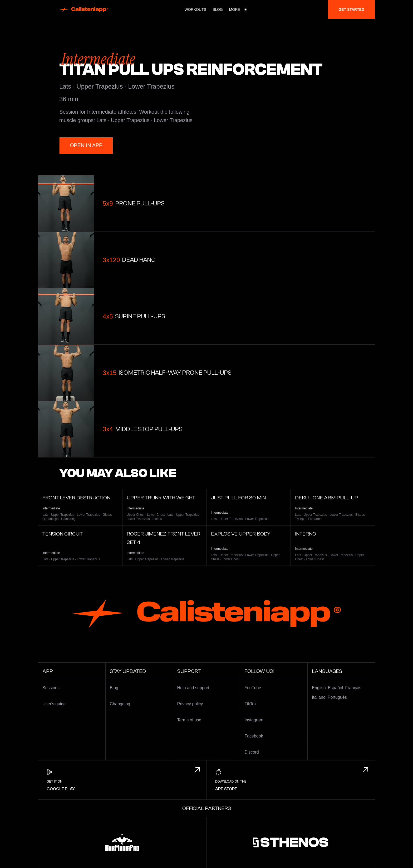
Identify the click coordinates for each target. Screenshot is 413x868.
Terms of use (189, 720)
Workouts (195, 9)
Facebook (254, 736)
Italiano (319, 697)
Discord (252, 752)
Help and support (193, 688)
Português (337, 697)
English (319, 688)
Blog (218, 9)
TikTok (250, 704)
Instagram (254, 720)
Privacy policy (190, 704)
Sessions (51, 688)
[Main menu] (238, 9)
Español (336, 688)
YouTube (253, 688)
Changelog (120, 704)
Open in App (87, 146)
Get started (351, 9)
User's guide (54, 704)
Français (353, 688)
